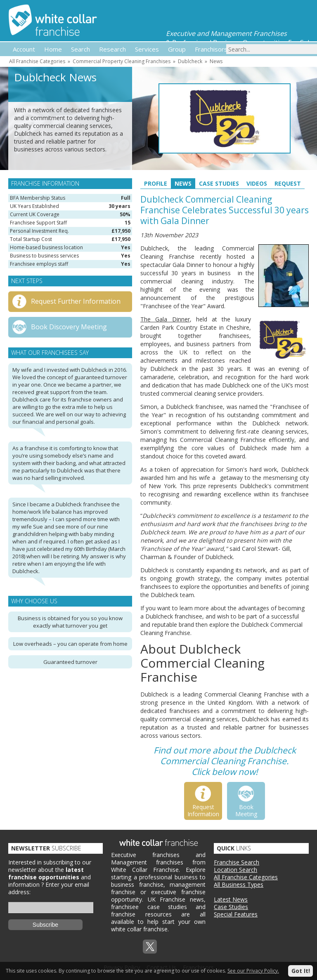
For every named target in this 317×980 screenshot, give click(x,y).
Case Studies (219, 183)
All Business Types (239, 884)
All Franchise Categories (37, 61)
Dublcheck (190, 61)
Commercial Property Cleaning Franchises (122, 61)
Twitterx (150, 947)
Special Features (236, 914)
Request (288, 183)
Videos (257, 183)
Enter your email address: (49, 888)
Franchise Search (237, 862)
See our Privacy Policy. (253, 971)
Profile (156, 183)
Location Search (235, 870)
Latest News (231, 899)
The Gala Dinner (165, 319)
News (216, 61)
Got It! (301, 971)
